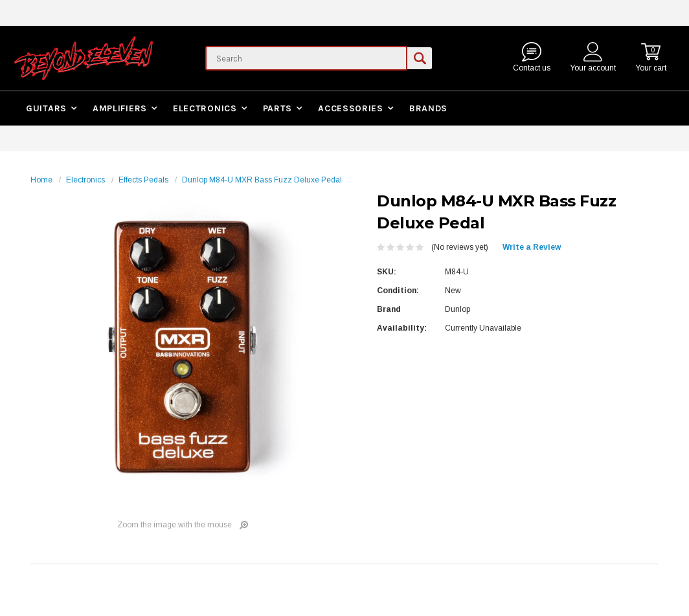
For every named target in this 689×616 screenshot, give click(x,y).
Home (41, 180)
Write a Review (532, 247)
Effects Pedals (143, 180)
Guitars (46, 108)
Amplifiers (120, 108)
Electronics (205, 108)
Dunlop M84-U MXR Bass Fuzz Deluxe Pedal (262, 180)
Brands (428, 108)
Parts (278, 108)
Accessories (351, 108)
